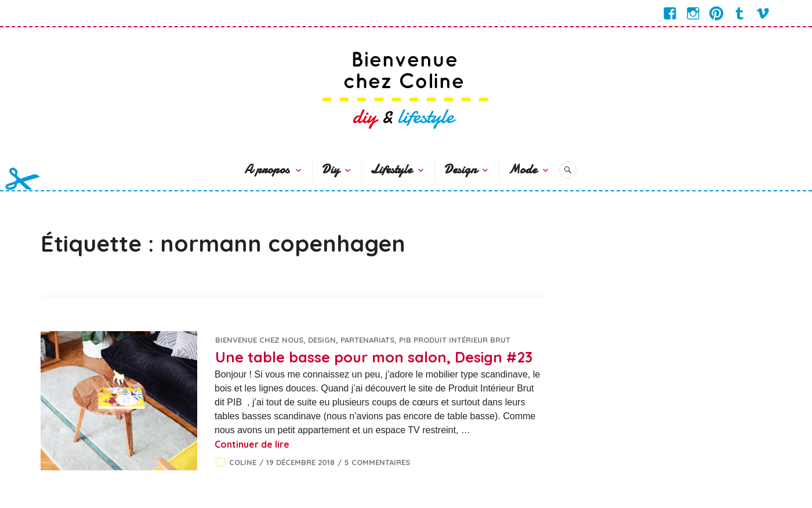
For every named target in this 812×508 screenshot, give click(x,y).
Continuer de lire (252, 444)
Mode (522, 169)
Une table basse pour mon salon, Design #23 (374, 357)
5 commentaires (377, 462)
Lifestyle (391, 169)
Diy (330, 169)
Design (460, 169)
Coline (243, 462)
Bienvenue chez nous (259, 340)
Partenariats (367, 340)
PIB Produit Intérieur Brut (455, 340)
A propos (267, 169)
